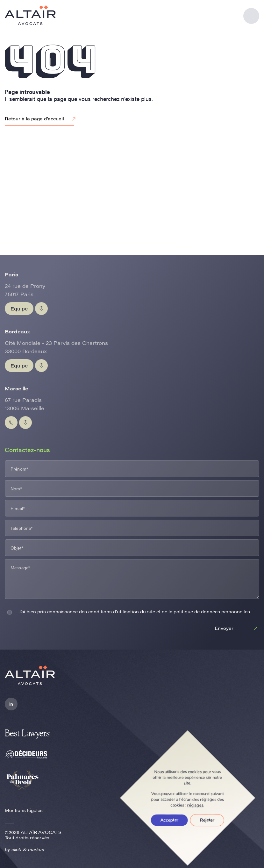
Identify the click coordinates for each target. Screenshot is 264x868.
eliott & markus (28, 849)
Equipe (19, 308)
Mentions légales (24, 810)
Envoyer (237, 628)
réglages (195, 805)
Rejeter (207, 820)
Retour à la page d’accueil (41, 119)
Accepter (169, 820)
